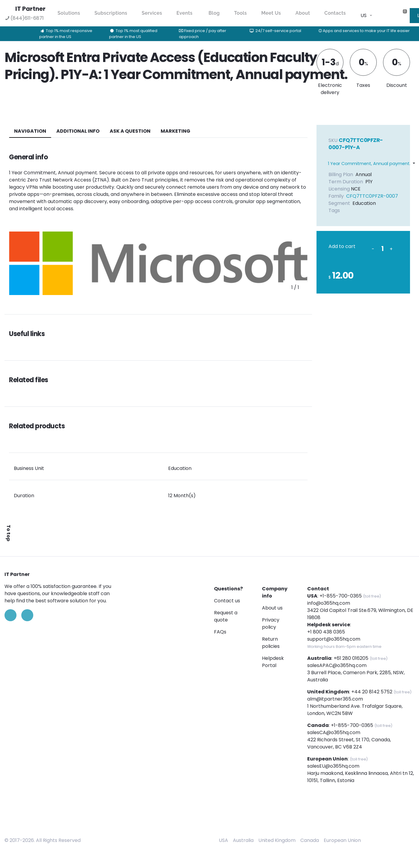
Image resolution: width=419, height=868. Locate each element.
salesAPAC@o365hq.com (337, 665)
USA (223, 840)
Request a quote (226, 616)
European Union (342, 840)
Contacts (335, 13)
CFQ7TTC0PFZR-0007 (372, 196)
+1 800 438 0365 (326, 632)
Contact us (227, 601)
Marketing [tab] (175, 131)
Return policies (271, 643)
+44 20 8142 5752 (372, 692)
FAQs (220, 632)
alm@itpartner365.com (335, 699)
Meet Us (271, 13)
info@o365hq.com (329, 603)
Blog (214, 13)
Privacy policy (271, 623)
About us (272, 608)
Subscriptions (111, 13)
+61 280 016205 (351, 658)
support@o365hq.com (334, 639)
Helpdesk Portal (273, 662)
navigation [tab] (30, 131)
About (303, 13)
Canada (310, 840)
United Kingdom (277, 840)
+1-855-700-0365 (341, 596)
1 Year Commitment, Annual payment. (369, 164)
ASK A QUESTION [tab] (130, 131)
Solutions (69, 13)
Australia (243, 840)
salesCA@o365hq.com (334, 732)
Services (152, 13)
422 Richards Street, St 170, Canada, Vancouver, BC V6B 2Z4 (349, 743)
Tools (241, 13)
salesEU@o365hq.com (333, 766)
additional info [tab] (78, 131)
